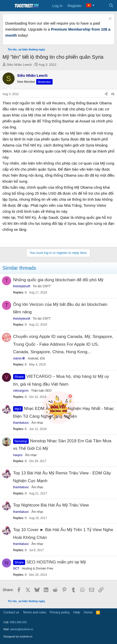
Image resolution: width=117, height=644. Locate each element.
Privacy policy (60, 612)
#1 (113, 94)
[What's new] (101, 6)
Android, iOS (36, 359)
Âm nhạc (31, 455)
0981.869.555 (18, 622)
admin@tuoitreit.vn (22, 629)
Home (88, 612)
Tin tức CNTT (42, 286)
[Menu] (7, 6)
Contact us (11, 612)
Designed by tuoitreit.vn (18, 636)
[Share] (106, 94)
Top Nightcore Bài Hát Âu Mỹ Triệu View (51, 505)
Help (77, 612)
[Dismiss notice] (110, 19)
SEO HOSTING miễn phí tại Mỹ (56, 562)
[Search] (111, 6)
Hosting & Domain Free (38, 568)
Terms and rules (34, 612)
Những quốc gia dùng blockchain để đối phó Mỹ (58, 280)
